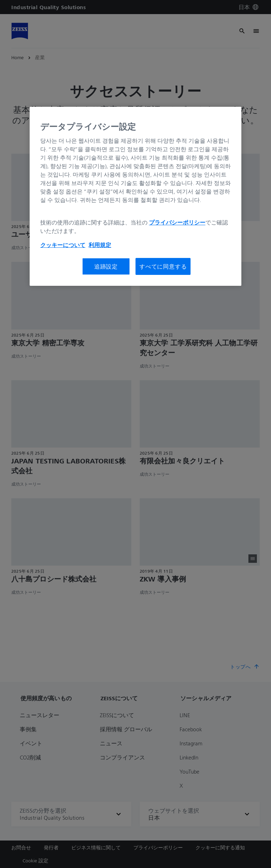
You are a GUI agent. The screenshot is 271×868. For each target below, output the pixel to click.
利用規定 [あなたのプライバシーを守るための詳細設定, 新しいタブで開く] (100, 245)
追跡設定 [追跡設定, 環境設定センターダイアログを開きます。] (106, 266)
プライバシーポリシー (177, 222)
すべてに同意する (163, 266)
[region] (135, 196)
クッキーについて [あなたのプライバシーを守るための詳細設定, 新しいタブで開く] (63, 245)
